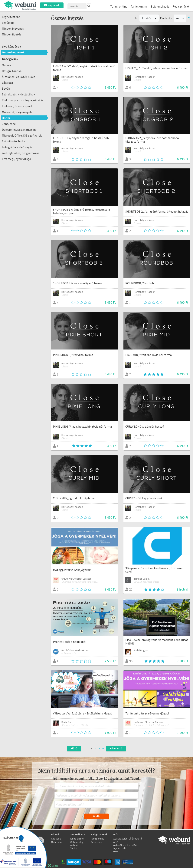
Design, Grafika (12, 71)
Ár (180, 18)
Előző (74, 748)
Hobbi (6, 118)
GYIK (116, 851)
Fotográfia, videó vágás (17, 147)
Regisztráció (181, 6)
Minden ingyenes (13, 28)
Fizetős (149, 18)
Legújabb (8, 23)
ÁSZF (116, 842)
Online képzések (13, 52)
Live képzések (11, 46)
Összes (6, 65)
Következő (116, 748)
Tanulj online (119, 6)
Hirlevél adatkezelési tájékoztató (125, 847)
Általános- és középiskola (19, 77)
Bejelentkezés (160, 6)
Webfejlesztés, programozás (21, 153)
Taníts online (139, 6)
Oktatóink (57, 842)
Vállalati (7, 83)
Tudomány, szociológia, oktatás (23, 100)
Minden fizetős (12, 34)
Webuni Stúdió (74, 847)
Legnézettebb (11, 17)
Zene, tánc (9, 124)
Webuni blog (77, 842)
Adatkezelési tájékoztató (128, 839)
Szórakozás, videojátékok (18, 94)
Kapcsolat (57, 839)
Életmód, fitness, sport (17, 106)
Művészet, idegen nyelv (17, 112)
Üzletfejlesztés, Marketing (19, 130)
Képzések (52, 5)
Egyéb (6, 88)
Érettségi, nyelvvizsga (16, 159)
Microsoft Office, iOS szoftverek (22, 135)
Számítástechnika (14, 141)
